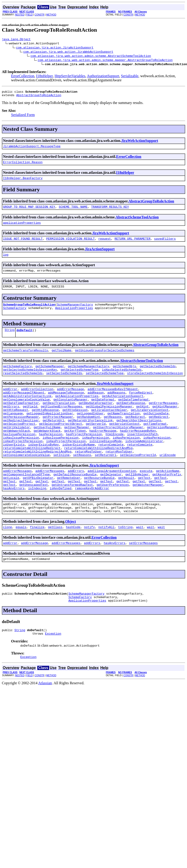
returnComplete (111, 469)
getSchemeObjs (124, 378)
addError (10, 403)
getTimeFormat (155, 444)
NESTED (20, 15)
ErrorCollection (23, 77)
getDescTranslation (59, 419)
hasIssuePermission (19, 457)
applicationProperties (22, 228)
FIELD (30, 15)
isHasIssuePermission (21, 461)
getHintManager (165, 424)
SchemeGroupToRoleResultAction (29, 313)
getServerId (96, 444)
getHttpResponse (45, 428)
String (10, 340)
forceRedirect (141, 407)
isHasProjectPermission (23, 465)
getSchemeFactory (17, 378)
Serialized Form (23, 117)
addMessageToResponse (66, 407)
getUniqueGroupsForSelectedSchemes (105, 361)
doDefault (24, 340)
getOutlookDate (156, 432)
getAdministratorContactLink (27, 411)
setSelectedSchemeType (105, 386)
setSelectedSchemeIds (64, 386)
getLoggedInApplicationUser (50, 432)
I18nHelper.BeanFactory (23, 182)
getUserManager (77, 449)
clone (7, 561)
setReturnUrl (106, 482)
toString (125, 561)
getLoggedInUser (90, 432)
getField (30, 424)
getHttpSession (75, 428)
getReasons (113, 436)
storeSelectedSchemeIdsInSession (155, 386)
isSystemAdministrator (144, 465)
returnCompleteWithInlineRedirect (32, 474)
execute (146, 498)
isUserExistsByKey (43, 469)
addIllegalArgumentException (112, 498)
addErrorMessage (70, 403)
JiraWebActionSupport (140, 143)
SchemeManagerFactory (75, 313)
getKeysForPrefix (167, 503)
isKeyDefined (61, 519)
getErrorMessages (163, 419)
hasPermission (51, 457)
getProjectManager (58, 436)
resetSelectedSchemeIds (23, 386)
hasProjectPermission (84, 457)
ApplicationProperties (74, 318)
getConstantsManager (70, 415)
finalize (37, 561)
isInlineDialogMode (105, 465)
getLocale (11, 507)
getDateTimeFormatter (21, 419)
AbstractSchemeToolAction (137, 222)
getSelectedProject (19, 444)
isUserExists (14, 469)
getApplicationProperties (77, 411)
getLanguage (13, 432)
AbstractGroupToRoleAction (39, 97)
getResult (126, 507)
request (105, 245)
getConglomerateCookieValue (26, 415)
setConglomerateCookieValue (26, 482)
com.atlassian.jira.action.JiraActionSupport (55, 48)
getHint (142, 424)
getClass (55, 561)
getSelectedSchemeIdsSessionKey (30, 382)
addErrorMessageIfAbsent (24, 407)
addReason (96, 407)
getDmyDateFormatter (96, 419)
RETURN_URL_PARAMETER (133, 245)
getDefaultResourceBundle (75, 503)
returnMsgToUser (88, 478)
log (6, 261)
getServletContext (124, 444)
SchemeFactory (15, 318)
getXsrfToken (75, 453)
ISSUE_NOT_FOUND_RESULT (23, 245)
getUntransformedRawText (72, 515)
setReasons (82, 482)
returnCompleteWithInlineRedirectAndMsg (98, 474)
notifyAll (107, 561)
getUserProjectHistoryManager (118, 449)
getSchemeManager (50, 378)
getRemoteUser (69, 507)
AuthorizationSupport (103, 77)
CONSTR (39, 15)
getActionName (168, 498)
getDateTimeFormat (133, 415)
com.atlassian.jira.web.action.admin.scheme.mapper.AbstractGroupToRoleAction (105, 61)
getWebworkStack (16, 453)
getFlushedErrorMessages (61, 424)
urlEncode (168, 482)
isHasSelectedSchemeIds (122, 382)
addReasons (116, 407)
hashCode (73, 561)
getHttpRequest (16, 428)
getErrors (11, 424)
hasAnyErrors (14, 519)
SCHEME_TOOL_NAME (73, 211)
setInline (61, 482)
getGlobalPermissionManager (109, 424)
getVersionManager (162, 449)
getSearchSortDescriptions (139, 440)
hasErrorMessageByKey (138, 453)
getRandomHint (88, 436)
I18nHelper (44, 77)
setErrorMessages (143, 578)
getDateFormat (103, 415)
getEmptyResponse (131, 419)
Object (71, 555)
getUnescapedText (34, 515)
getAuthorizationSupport (123, 411)
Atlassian (45, 723)
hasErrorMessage (103, 453)
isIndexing (37, 519)
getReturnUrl (53, 440)
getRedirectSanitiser (21, 440)
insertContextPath (142, 457)
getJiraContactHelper (109, 428)
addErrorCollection (37, 403)
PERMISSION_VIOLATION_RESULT (70, 245)
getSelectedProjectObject (61, 444)
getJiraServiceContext (150, 428)
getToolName (62, 361)
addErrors (76, 498)
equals (21, 561)
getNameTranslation (123, 432)
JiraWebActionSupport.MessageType (32, 149)
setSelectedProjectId (138, 482)
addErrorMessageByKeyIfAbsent (113, 403)
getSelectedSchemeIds (158, 378)
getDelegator (111, 503)
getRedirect (135, 436)
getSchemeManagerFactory (88, 378)
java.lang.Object (16, 40)
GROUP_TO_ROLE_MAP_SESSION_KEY (29, 211)
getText (144, 507)
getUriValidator (16, 449)
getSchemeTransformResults (25, 361)
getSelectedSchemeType (80, 382)
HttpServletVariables (70, 77)
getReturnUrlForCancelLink (90, 440)
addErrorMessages (17, 498)
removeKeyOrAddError (92, 519)
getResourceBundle (99, 507)
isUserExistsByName (78, 469)
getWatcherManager (148, 515)
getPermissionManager (21, 436)
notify (89, 561)
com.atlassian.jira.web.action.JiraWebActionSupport (68, 52)
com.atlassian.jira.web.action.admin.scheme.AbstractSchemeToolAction (91, 56)
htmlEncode (115, 457)
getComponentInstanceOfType (26, 503)
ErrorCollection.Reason (23, 165)
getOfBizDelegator (38, 507)
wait (140, 561)
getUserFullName (47, 449)
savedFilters (165, 245)
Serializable (130, 77)
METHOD (51, 15)
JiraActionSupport (100, 255)
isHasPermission (96, 461)
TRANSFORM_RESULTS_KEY (110, 211)
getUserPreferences (113, 515)
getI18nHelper (137, 503)
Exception (53, 672)
